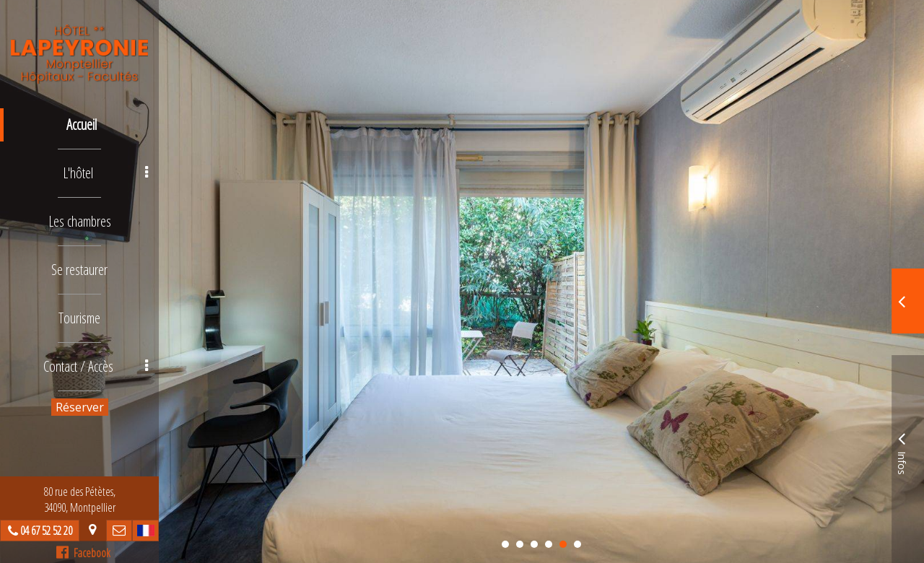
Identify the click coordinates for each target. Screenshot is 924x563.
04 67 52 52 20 (46, 531)
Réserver (80, 407)
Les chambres (80, 221)
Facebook (83, 553)
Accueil (82, 125)
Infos (902, 451)
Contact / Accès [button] (96, 366)
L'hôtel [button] (105, 173)
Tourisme (79, 318)
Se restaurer (79, 270)
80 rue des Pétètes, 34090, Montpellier (80, 499)
